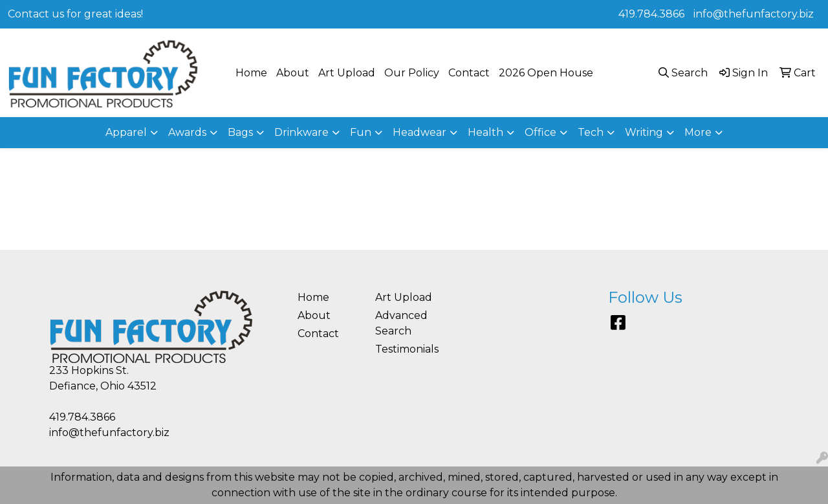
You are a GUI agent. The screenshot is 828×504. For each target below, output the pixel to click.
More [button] (698, 132)
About (293, 73)
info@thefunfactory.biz (754, 14)
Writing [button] (644, 132)
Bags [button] (240, 132)
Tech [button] (591, 132)
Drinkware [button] (301, 132)
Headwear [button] (419, 132)
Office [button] (540, 132)
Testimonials (406, 349)
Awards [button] (187, 132)
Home (251, 73)
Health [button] (485, 132)
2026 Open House (546, 73)
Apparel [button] (126, 132)
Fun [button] (361, 132)
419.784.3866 (651, 14)
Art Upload (347, 73)
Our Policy (412, 73)
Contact (469, 73)
